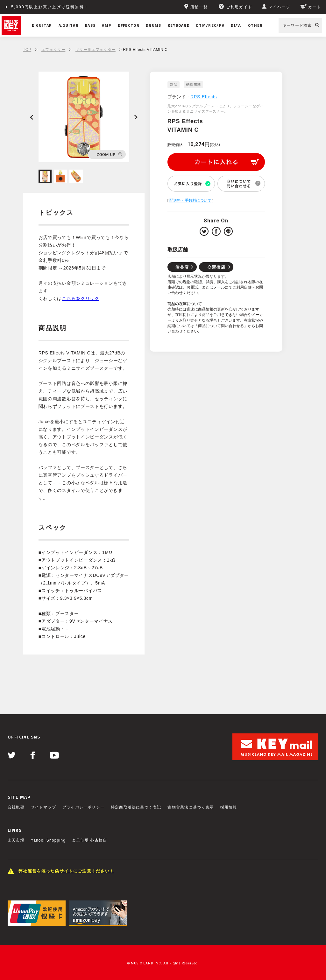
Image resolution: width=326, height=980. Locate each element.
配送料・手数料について (190, 200)
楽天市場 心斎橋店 (89, 840)
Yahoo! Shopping (48, 840)
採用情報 (229, 807)
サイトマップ (43, 807)
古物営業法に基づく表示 (191, 807)
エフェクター (53, 50)
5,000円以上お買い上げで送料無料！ (50, 7)
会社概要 (16, 807)
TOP (27, 50)
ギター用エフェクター (96, 50)
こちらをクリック (81, 298)
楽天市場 (16, 840)
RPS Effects (204, 97)
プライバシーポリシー (83, 807)
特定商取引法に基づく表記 (136, 807)
